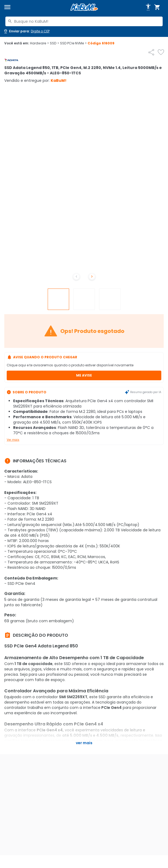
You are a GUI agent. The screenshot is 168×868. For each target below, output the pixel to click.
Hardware (39, 43)
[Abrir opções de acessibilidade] (148, 7)
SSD (54, 43)
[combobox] (84, 21)
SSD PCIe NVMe (73, 43)
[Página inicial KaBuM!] (84, 7)
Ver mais (13, 440)
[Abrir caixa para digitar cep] (26, 31)
